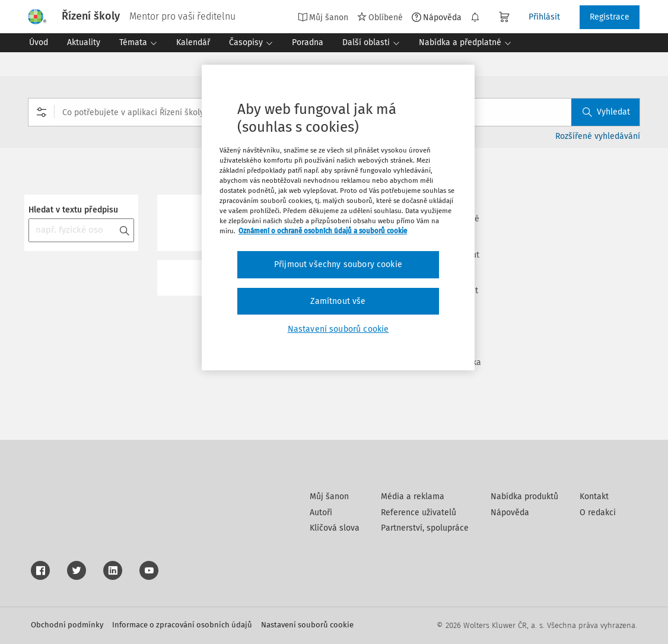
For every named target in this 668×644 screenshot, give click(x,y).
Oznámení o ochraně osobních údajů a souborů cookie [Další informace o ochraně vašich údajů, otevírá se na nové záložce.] (323, 231)
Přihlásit (544, 17)
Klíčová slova (335, 528)
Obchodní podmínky (67, 625)
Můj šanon (323, 17)
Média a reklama (413, 497)
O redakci (598, 513)
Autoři (321, 513)
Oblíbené (380, 17)
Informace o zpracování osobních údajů (182, 625)
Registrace (610, 17)
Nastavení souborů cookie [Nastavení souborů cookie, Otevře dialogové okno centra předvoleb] (338, 329)
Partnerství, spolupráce (425, 528)
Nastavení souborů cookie (307, 625)
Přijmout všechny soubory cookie (338, 264)
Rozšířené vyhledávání (598, 136)
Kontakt (594, 497)
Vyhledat (606, 112)
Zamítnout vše (338, 301)
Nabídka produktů (524, 497)
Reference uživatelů (419, 513)
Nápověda (437, 17)
